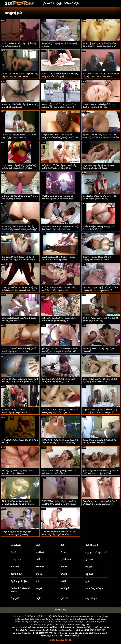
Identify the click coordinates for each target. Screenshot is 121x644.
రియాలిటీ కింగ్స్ (17, 574)
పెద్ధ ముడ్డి (89, 574)
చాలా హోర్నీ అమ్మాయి (94, 588)
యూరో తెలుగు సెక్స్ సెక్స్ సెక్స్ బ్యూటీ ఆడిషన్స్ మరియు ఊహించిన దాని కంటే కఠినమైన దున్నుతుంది (19, 168)
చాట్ (37, 581)
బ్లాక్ (87, 581)
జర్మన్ (38, 545)
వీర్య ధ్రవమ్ (15, 598)
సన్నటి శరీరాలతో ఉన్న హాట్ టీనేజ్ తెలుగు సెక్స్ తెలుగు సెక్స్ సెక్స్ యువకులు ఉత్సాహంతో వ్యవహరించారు (100, 412)
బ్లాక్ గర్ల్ (39, 574)
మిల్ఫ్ (63, 545)
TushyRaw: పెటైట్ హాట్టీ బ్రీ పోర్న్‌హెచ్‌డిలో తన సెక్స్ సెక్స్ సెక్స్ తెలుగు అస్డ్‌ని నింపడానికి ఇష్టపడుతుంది (100, 290)
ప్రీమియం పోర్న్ (60, 610)
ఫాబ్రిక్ (38, 598)
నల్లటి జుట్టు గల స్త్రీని (19, 581)
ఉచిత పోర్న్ (27, 616)
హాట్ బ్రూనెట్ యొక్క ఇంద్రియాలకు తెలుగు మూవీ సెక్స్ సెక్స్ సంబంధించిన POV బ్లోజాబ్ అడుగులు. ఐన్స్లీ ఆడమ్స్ (20, 382)
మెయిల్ (64, 567)
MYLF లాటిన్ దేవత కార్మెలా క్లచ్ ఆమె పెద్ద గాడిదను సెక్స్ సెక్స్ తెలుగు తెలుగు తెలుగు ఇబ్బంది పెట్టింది (58, 199)
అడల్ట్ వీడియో (52, 616)
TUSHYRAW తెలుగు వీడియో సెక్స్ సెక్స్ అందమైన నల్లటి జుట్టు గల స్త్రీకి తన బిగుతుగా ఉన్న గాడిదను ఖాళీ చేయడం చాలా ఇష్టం (19, 504)
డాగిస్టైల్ (39, 588)
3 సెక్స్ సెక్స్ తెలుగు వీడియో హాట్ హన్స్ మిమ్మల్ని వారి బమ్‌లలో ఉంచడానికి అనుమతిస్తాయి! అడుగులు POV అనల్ (98, 260)
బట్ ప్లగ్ (89, 567)
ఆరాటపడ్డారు (16, 545)
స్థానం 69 (65, 598)
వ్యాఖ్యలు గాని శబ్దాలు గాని (96, 552)
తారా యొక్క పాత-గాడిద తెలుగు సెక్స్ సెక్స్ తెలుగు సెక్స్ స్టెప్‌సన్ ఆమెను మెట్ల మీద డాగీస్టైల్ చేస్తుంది (19, 229)
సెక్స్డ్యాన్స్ (50, 619)
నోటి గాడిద (40, 567)
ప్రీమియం (89, 559)
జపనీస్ (63, 581)
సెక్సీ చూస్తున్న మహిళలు (75, 619)
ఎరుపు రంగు (16, 559)
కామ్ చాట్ (15, 567)
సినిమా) (64, 574)
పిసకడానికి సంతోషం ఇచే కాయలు (20, 590)
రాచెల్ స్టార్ (65, 588)
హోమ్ (38, 559)
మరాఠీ (13, 552)
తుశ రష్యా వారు (92, 545)
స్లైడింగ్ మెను (66, 559)
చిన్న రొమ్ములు (91, 598)
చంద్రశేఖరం (40, 552)
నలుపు (63, 552)
